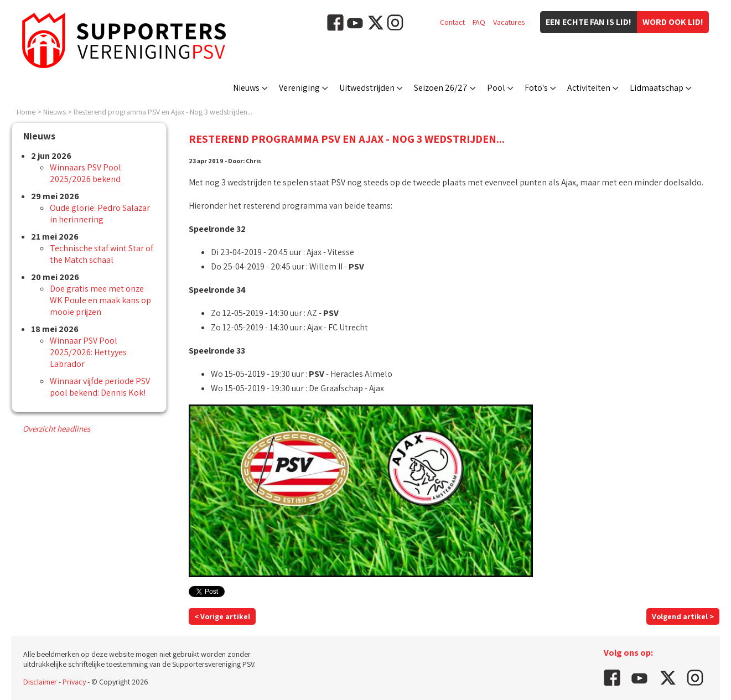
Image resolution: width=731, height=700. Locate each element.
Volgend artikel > (683, 616)
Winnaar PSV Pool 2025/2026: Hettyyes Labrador (88, 352)
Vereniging (299, 88)
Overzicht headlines (56, 429)
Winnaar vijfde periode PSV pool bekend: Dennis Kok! (100, 387)
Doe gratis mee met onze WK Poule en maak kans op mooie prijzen (100, 300)
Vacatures (509, 22)
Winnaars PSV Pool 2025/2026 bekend (85, 173)
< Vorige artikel (222, 616)
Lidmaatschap (657, 88)
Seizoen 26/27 (441, 88)
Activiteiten (589, 88)
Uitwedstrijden (367, 88)
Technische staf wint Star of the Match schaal (102, 254)
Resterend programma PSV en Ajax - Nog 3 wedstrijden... (163, 112)
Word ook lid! (673, 22)
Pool (496, 88)
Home (26, 112)
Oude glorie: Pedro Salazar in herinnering (100, 214)
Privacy (74, 682)
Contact (452, 22)
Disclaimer (40, 682)
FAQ (479, 22)
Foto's (536, 88)
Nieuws (246, 88)
